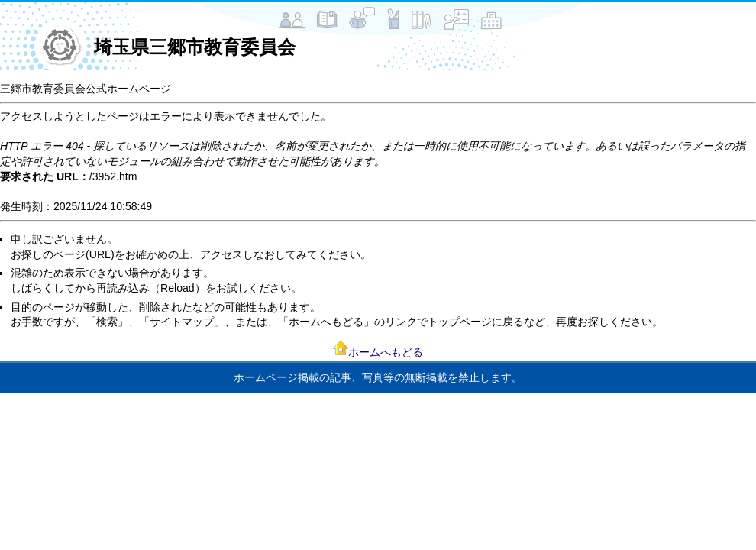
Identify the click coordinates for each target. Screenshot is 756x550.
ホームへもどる (386, 352)
